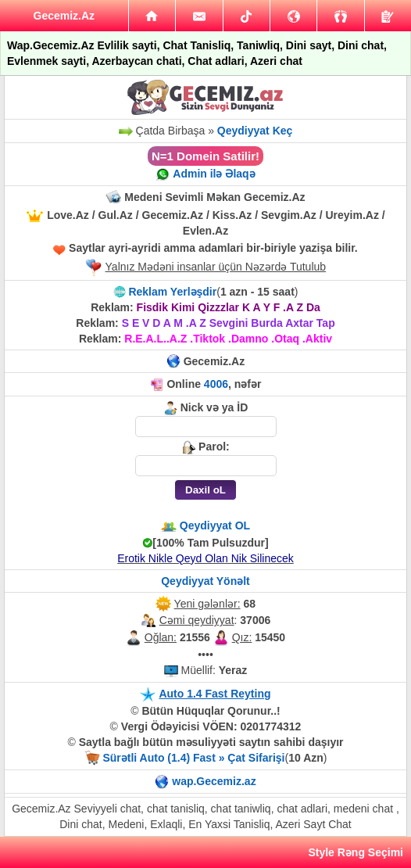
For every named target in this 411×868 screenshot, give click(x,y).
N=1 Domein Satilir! (205, 156)
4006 (216, 384)
